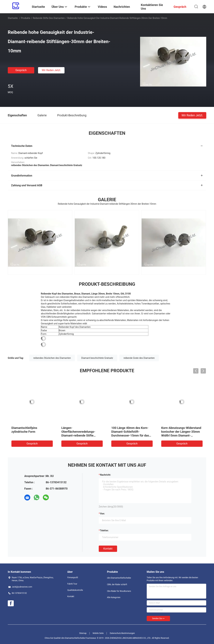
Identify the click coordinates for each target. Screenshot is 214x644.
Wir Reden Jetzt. (51, 70)
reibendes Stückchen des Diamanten (52, 358)
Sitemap (83, 633)
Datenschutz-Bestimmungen (122, 633)
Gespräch (21, 70)
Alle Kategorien (114, 597)
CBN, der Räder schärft (117, 585)
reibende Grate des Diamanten (139, 358)
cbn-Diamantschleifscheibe (119, 578)
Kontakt (108, 549)
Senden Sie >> (158, 618)
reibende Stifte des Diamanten (49, 18)
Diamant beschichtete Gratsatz (97, 358)
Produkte (26, 18)
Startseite (13, 18)
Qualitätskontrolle (75, 590)
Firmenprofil (73, 578)
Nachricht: (105, 475)
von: (102, 514)
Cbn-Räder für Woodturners (119, 591)
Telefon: (104, 530)
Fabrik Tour (72, 584)
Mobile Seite (98, 633)
